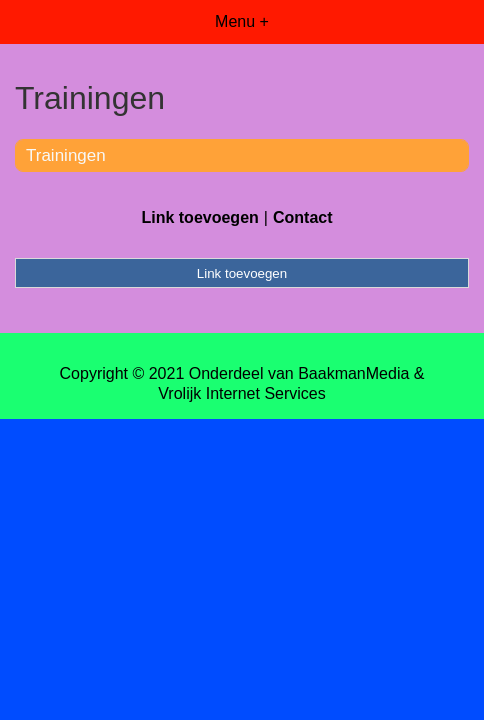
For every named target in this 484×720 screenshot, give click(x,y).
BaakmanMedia (353, 373)
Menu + (242, 21)
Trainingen (66, 155)
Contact (303, 217)
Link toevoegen (199, 217)
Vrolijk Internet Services (241, 393)
